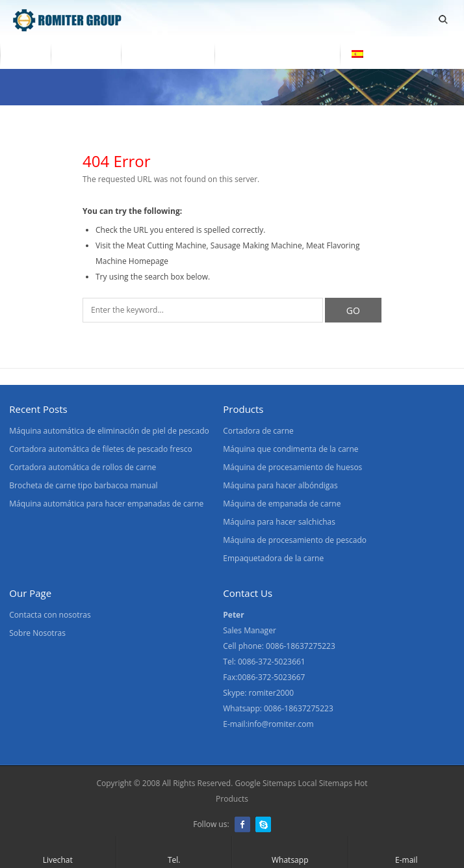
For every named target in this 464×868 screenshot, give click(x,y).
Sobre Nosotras (168, 54)
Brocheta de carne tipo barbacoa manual (83, 485)
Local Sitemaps (326, 783)
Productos (85, 54)
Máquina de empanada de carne (282, 504)
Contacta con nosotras (277, 54)
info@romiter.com (281, 724)
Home (25, 54)
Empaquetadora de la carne (273, 558)
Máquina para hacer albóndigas (280, 485)
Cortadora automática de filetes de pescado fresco (100, 449)
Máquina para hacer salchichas (279, 522)
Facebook (242, 824)
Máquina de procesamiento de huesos (292, 467)
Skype (263, 824)
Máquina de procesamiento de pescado (295, 540)
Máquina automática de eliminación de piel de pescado (109, 431)
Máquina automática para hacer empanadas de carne (106, 504)
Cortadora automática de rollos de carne (83, 467)
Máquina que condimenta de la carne (290, 449)
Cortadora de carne (258, 431)
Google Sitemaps (265, 783)
